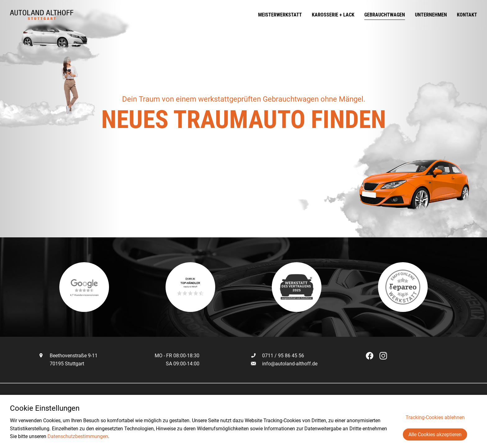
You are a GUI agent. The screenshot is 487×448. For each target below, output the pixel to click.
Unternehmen (431, 15)
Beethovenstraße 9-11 (68, 356)
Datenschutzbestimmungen (78, 436)
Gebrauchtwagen (385, 15)
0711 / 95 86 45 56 (278, 356)
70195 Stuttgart (61, 364)
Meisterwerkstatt (280, 15)
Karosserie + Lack (333, 15)
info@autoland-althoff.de (290, 364)
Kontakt (467, 15)
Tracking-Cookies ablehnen (435, 417)
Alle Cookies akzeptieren (435, 434)
